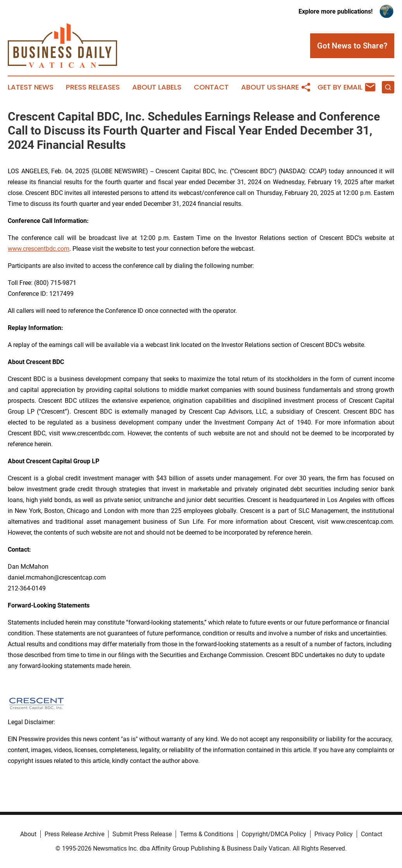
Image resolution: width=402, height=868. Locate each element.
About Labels (157, 87)
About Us (259, 87)
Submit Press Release (142, 834)
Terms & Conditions (207, 834)
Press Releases (93, 87)
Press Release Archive (74, 834)
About (28, 834)
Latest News (31, 87)
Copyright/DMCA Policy (274, 834)
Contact (211, 87)
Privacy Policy (334, 834)
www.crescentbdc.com (39, 249)
